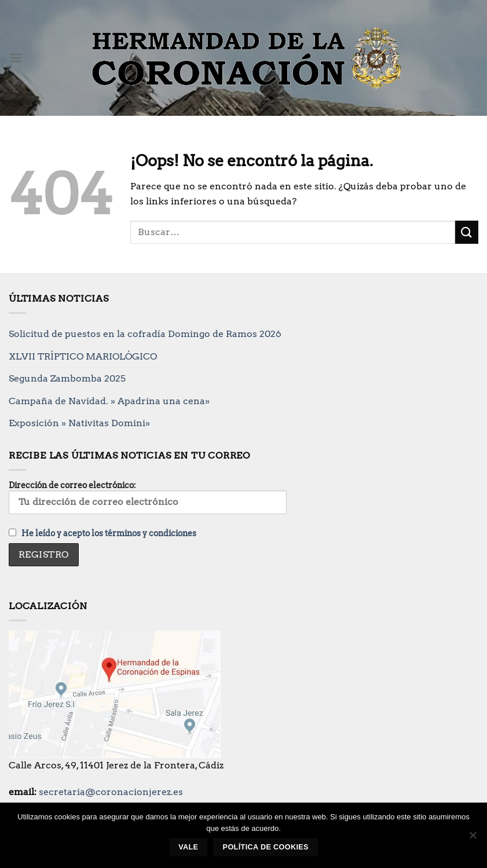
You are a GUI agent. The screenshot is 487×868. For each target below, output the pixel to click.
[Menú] (16, 58)
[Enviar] (467, 232)
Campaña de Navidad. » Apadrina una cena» (109, 401)
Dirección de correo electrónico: (148, 497)
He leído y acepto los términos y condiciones (109, 533)
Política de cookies (266, 847)
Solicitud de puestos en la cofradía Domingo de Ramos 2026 (145, 334)
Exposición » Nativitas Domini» (79, 423)
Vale (188, 847)
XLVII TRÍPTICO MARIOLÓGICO (83, 356)
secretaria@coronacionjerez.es (111, 792)
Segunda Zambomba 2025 (67, 378)
